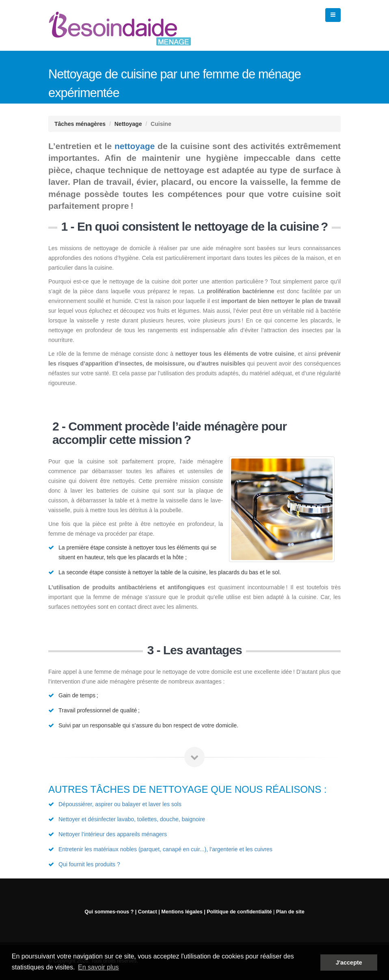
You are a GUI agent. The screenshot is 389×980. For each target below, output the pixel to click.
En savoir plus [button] (98, 967)
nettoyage (135, 146)
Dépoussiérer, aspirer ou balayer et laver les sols (120, 804)
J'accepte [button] (349, 963)
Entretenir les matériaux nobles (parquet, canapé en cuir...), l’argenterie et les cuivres (165, 849)
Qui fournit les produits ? (89, 864)
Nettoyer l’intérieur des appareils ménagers (113, 834)
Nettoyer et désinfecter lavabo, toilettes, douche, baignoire (132, 819)
